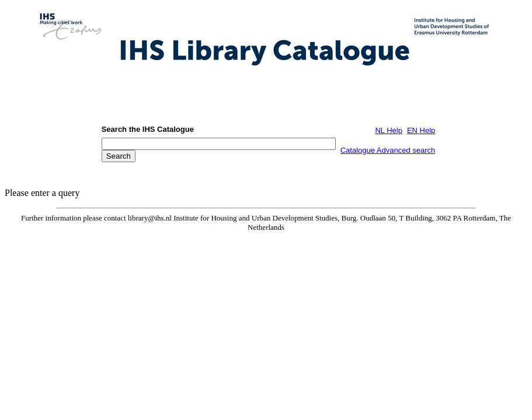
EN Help (421, 130)
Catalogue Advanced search (388, 150)
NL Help (388, 130)
